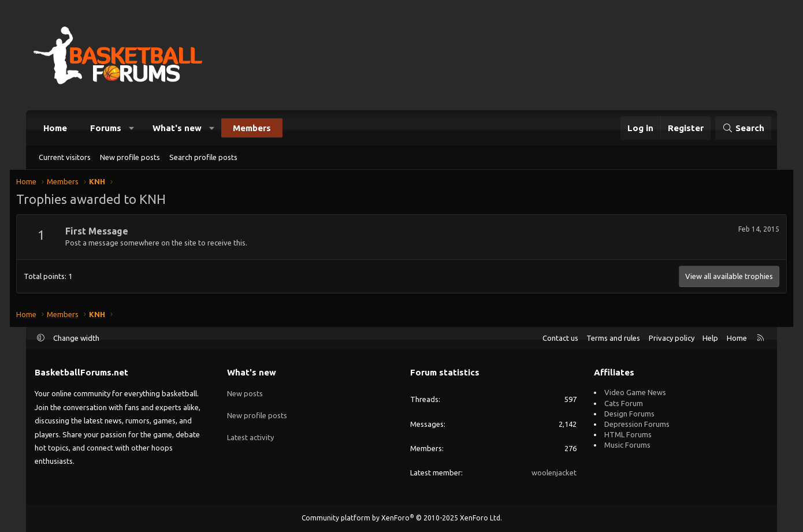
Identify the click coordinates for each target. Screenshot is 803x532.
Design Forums (629, 414)
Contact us (560, 338)
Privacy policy (672, 338)
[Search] (743, 128)
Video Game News (635, 392)
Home (55, 128)
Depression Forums (637, 424)
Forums (106, 128)
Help (710, 338)
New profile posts (130, 157)
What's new (177, 128)
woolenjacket (554, 473)
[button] (132, 128)
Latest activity (250, 434)
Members (252, 128)
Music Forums (627, 445)
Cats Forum (624, 403)
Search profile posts (203, 157)
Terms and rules (613, 338)
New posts (245, 392)
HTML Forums (628, 434)
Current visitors (65, 157)
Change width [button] (76, 338)
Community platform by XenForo (402, 518)
